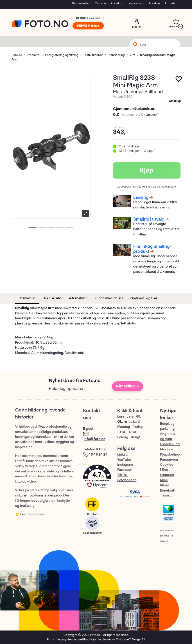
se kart (134, 422)
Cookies (167, 465)
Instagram (125, 465)
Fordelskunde (171, 444)
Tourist (165, 495)
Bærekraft (168, 491)
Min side (100, 3)
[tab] (27, 299)
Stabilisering (116, 55)
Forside (17, 55)
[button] (96, 477)
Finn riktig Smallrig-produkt (152, 249)
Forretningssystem (60, 639)
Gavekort (117, 3)
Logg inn (137, 22)
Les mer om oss (32, 514)
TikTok (122, 475)
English (170, 3)
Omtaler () (152, 115)
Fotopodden (127, 480)
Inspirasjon (136, 3)
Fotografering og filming (62, 55)
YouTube (124, 460)
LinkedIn (124, 455)
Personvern (169, 460)
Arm (132, 55)
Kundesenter (81, 3)
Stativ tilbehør (93, 55)
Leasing (141, 197)
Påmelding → (128, 386)
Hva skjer (154, 3)
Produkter (34, 55)
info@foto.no (95, 439)
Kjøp (147, 170)
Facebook (125, 470)
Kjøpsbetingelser (174, 455)
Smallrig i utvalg (149, 219)
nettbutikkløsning (90, 639)
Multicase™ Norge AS (130, 639)
